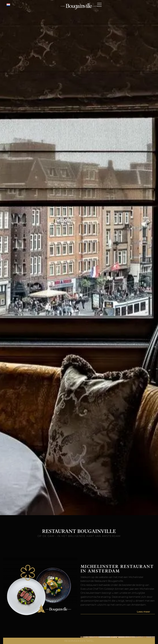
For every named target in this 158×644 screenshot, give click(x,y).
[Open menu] (99, 5)
